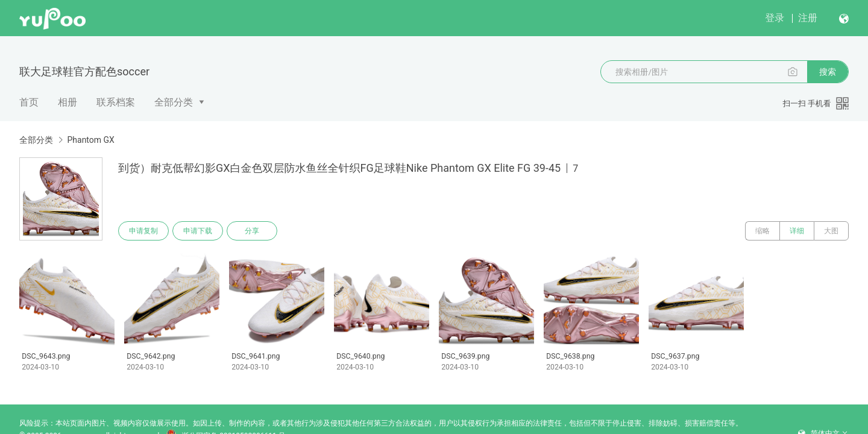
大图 (831, 231)
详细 (797, 231)
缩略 (763, 231)
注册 (808, 18)
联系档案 (116, 102)
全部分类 (174, 102)
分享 (252, 231)
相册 (68, 102)
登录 (775, 18)
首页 (29, 102)
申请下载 (198, 231)
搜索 (828, 72)
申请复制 (143, 231)
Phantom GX (90, 140)
